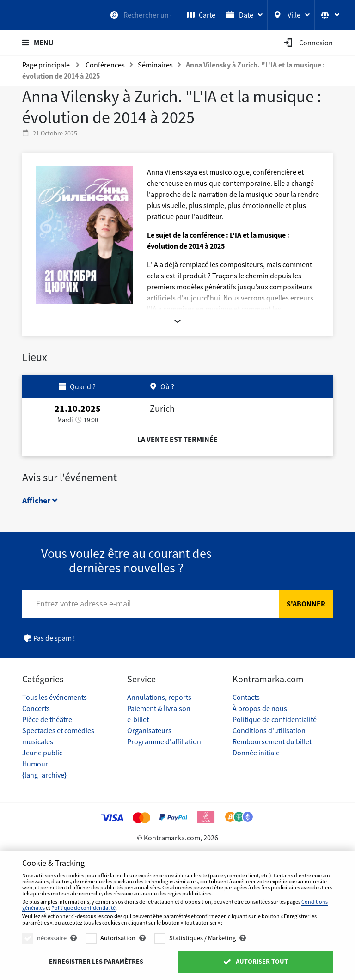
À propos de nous (260, 708)
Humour (35, 764)
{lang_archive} (44, 775)
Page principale (46, 65)
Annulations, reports (159, 697)
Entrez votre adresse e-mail (84, 603)
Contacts (246, 697)
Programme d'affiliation (164, 741)
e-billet (138, 719)
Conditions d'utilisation (269, 730)
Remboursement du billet (272, 741)
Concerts (36, 708)
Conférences (105, 65)
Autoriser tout (255, 962)
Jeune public (42, 753)
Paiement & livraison (159, 708)
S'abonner (306, 604)
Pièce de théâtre (47, 719)
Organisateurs (149, 730)
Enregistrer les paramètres (96, 962)
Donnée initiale (256, 753)
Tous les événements (55, 697)
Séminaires (155, 65)
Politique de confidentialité (275, 719)
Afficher (40, 500)
